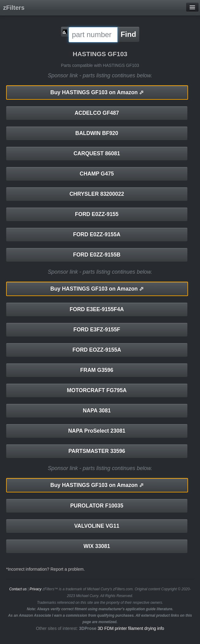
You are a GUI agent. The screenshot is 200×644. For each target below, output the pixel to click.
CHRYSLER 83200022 (97, 194)
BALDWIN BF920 (97, 133)
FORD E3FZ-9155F (97, 330)
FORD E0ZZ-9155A (97, 234)
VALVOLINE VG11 (97, 526)
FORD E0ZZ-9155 (97, 214)
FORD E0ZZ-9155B (97, 255)
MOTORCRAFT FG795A (97, 390)
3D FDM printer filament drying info (131, 628)
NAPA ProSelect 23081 (97, 431)
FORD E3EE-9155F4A (97, 309)
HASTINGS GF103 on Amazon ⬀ (97, 92)
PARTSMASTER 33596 (97, 451)
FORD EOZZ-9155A (97, 350)
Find (128, 34)
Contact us (18, 589)
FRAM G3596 (97, 370)
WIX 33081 (97, 546)
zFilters (14, 8)
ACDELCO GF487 (97, 113)
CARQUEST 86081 (97, 153)
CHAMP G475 (97, 174)
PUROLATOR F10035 (97, 506)
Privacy (36, 589)
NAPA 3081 (97, 411)
